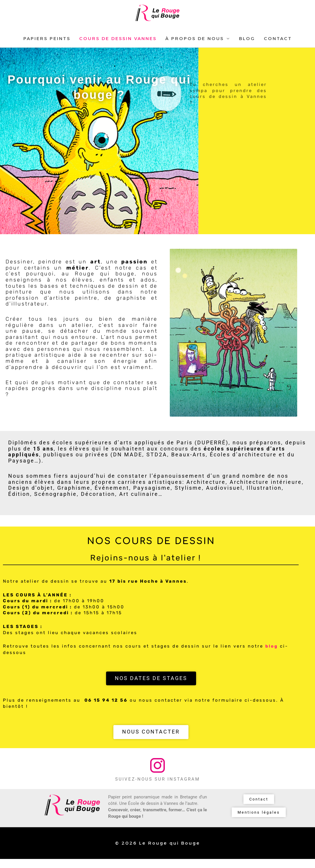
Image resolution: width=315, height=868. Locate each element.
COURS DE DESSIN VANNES (118, 48)
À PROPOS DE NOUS (195, 48)
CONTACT (278, 48)
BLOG (247, 48)
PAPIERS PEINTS (47, 48)
